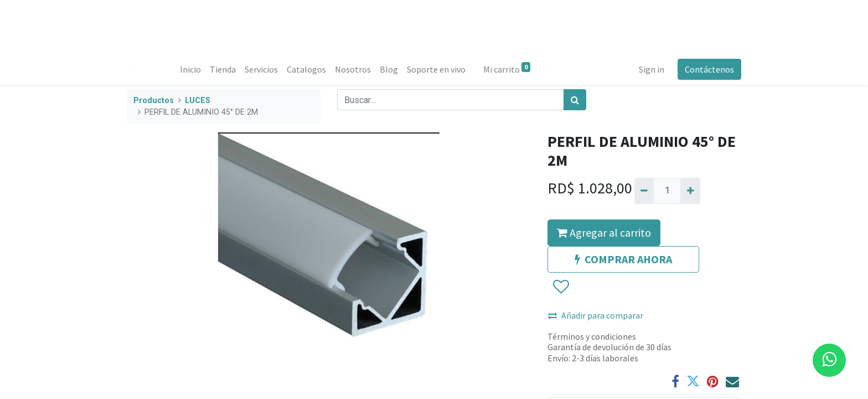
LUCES (198, 101)
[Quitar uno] (644, 191)
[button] (560, 287)
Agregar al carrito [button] (604, 232)
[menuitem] (190, 69)
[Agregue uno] (690, 191)
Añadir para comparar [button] (596, 315)
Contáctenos (709, 69)
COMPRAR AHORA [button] (623, 259)
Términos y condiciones (592, 336)
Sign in (652, 69)
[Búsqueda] (575, 100)
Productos (154, 101)
